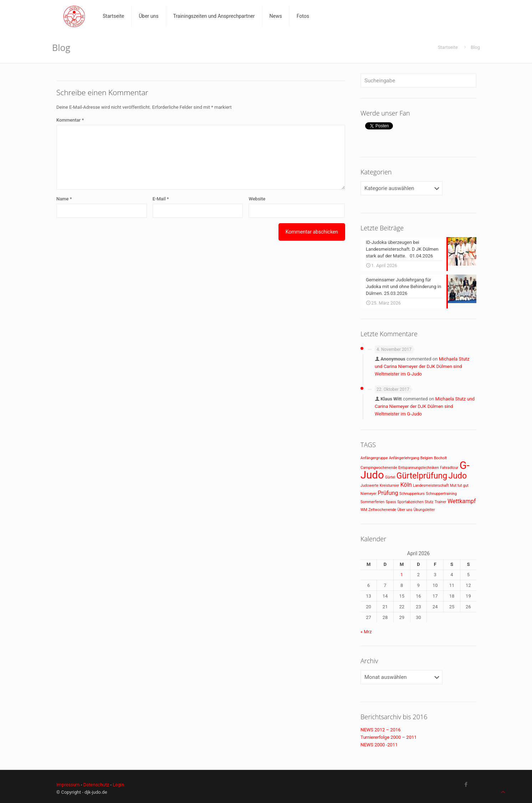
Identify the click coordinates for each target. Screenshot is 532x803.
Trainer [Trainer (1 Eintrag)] (441, 502)
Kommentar (70, 120)
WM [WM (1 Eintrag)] (364, 510)
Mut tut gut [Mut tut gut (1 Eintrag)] (459, 485)
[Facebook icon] (466, 784)
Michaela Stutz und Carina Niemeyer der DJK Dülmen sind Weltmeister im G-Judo (422, 366)
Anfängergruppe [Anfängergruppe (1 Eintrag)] (374, 458)
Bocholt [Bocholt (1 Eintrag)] (440, 458)
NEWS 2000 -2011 (379, 745)
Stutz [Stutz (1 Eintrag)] (429, 502)
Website (257, 199)
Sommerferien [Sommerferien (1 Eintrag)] (372, 502)
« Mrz (366, 632)
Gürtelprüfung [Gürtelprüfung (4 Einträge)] (422, 476)
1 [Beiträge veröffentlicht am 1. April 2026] (402, 575)
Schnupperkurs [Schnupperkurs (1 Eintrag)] (412, 494)
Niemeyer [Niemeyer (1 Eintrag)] (369, 494)
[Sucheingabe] (418, 81)
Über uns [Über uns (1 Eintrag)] (405, 510)
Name (64, 199)
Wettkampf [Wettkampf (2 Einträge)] (462, 501)
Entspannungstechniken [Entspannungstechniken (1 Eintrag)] (419, 468)
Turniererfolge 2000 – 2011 (389, 737)
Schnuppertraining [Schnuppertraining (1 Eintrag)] (441, 494)
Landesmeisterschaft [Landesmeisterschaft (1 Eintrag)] (431, 485)
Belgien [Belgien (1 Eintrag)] (427, 458)
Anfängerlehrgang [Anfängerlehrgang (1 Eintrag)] (404, 458)
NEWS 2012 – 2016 (381, 730)
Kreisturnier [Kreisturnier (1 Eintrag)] (390, 485)
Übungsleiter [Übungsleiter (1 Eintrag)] (424, 510)
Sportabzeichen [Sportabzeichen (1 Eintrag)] (410, 502)
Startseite (448, 47)
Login (118, 785)
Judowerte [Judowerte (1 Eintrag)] (370, 485)
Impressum (68, 785)
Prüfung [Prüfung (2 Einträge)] (388, 493)
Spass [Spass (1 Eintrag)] (391, 502)
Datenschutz (96, 785)
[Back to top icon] (503, 792)
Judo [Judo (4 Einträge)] (457, 476)
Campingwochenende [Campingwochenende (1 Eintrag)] (379, 468)
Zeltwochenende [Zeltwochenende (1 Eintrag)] (382, 510)
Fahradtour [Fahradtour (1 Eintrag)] (449, 468)
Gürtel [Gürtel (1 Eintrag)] (390, 477)
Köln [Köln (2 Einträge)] (406, 485)
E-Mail (161, 199)
